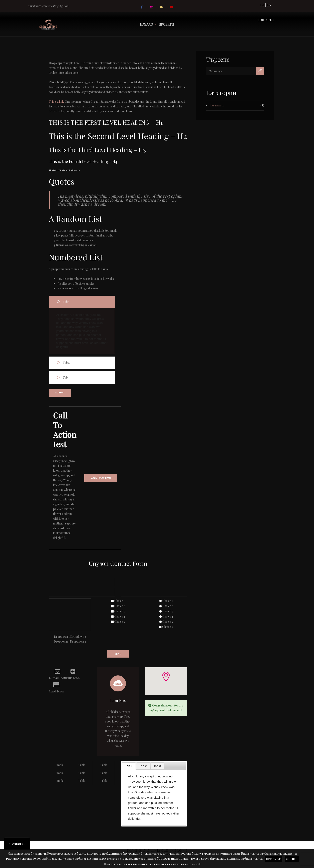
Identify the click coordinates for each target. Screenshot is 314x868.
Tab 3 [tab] (87, 377)
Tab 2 (143, 766)
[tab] (129, 766)
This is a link (56, 102)
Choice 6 (168, 627)
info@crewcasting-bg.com (53, 6)
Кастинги (217, 105)
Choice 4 (120, 616)
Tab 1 (129, 766)
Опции (292, 859)
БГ (262, 5)
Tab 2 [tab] (87, 362)
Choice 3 (120, 611)
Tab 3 (157, 766)
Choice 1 (120, 601)
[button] (166, 676)
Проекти (166, 24)
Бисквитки (17, 844)
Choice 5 (120, 622)
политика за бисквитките (245, 859)
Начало (146, 24)
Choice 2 (120, 606)
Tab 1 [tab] (87, 301)
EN (269, 5)
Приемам (274, 859)
